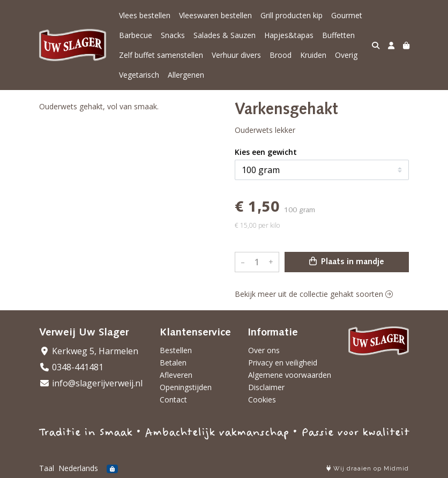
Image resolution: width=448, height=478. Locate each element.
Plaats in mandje (347, 262)
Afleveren (176, 375)
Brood (281, 55)
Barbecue (136, 35)
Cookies (262, 399)
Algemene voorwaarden (290, 375)
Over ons (264, 350)
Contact (173, 399)
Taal (47, 468)
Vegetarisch (139, 75)
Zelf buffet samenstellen (161, 55)
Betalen (173, 363)
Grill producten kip (292, 15)
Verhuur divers (236, 55)
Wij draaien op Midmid (368, 469)
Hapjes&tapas (289, 35)
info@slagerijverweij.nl (91, 383)
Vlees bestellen (145, 15)
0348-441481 (71, 367)
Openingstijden (186, 387)
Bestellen (176, 350)
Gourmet (347, 15)
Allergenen (186, 75)
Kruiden (313, 55)
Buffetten (338, 35)
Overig (346, 55)
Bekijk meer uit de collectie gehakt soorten (314, 294)
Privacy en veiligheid (283, 363)
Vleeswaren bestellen (215, 15)
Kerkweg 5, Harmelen (89, 351)
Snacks (173, 35)
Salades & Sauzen (225, 35)
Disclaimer (266, 387)
